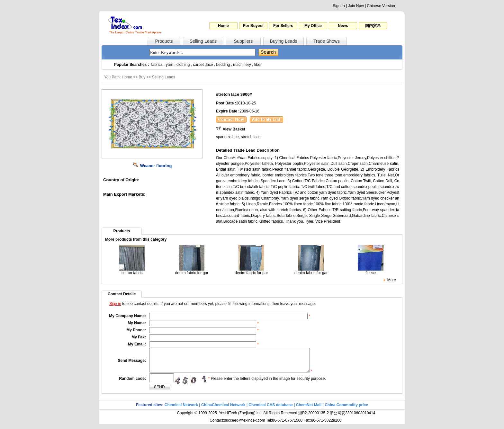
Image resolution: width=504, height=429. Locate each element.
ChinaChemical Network (223, 410)
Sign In (339, 6)
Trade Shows (327, 41)
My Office (313, 26)
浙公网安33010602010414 (352, 418)
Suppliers (243, 41)
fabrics (157, 65)
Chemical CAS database (270, 410)
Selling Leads (203, 41)
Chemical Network (182, 410)
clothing (183, 65)
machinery (242, 65)
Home (223, 26)
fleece (371, 271)
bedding (223, 65)
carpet (198, 65)
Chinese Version (381, 6)
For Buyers (253, 26)
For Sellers (283, 26)
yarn (170, 65)
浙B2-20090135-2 (314, 418)
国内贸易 (373, 26)
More (392, 280)
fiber (258, 65)
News (343, 26)
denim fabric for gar (192, 271)
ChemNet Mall (309, 410)
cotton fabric (132, 271)
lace (210, 65)
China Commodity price (346, 410)
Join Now (356, 6)
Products (164, 41)
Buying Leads (284, 41)
